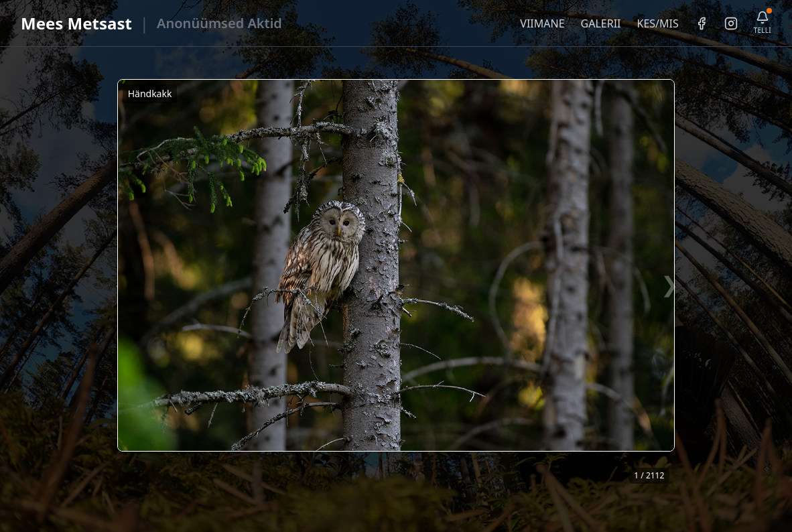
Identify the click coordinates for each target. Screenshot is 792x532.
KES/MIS (657, 23)
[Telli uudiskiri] (763, 23)
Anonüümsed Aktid (219, 23)
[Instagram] (731, 23)
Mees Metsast (76, 23)
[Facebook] (702, 23)
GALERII (601, 23)
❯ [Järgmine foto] (670, 284)
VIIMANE (542, 23)
